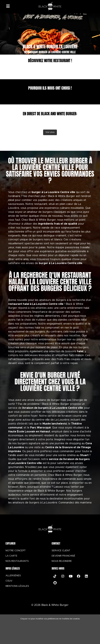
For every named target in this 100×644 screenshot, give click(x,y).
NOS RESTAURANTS (17, 561)
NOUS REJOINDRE (62, 561)
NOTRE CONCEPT (16, 551)
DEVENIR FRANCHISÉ (63, 556)
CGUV (9, 581)
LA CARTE (11, 556)
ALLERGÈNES (13, 576)
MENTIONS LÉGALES (17, 586)
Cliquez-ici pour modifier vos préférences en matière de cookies (50, 619)
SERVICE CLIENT (61, 551)
